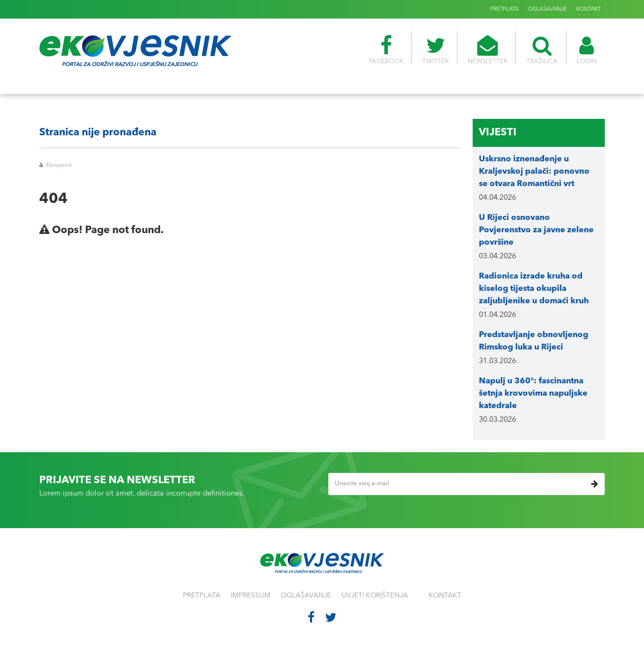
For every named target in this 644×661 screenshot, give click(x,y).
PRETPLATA (504, 9)
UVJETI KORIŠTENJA (375, 596)
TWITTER (436, 50)
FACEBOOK (386, 50)
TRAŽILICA (542, 50)
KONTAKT (588, 9)
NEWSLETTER (488, 50)
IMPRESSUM (251, 596)
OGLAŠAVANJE (547, 9)
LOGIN (587, 50)
